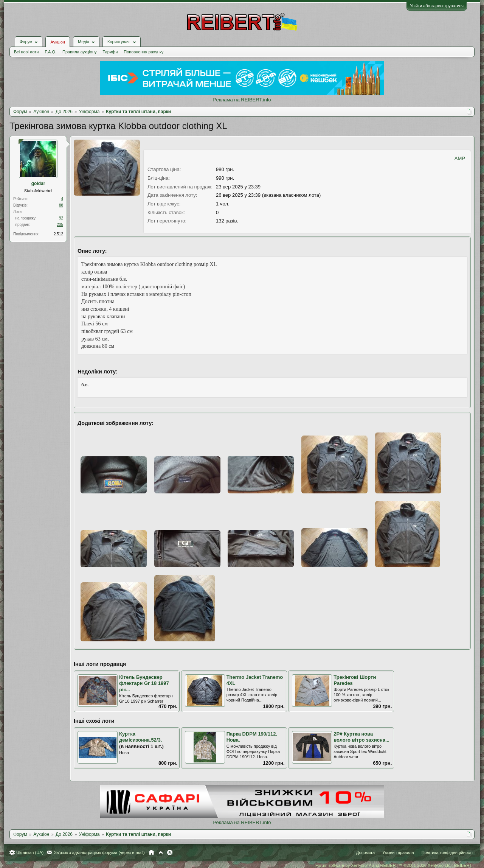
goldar (38, 184)
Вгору (161, 852)
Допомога (365, 852)
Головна (151, 852)
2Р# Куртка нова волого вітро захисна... (361, 737)
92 (61, 218)
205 (60, 225)
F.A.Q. (50, 52)
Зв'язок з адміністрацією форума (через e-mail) (99, 852)
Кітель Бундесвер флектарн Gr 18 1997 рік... (144, 683)
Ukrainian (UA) (30, 852)
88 (61, 205)
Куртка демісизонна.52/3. (140, 737)
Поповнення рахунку (143, 52)
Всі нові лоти (26, 52)
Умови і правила (398, 852)
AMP (460, 158)
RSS (170, 852)
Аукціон (57, 42)
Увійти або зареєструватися (437, 6)
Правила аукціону (79, 52)
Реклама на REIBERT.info (242, 100)
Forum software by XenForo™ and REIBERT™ (394, 865)
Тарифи (110, 52)
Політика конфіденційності (447, 852)
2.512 (58, 234)
